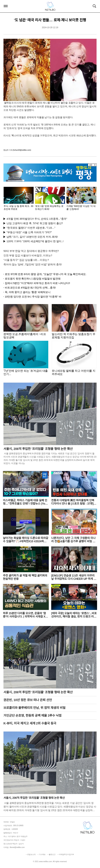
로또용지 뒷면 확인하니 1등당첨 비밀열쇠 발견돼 (33, 279)
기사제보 (42, 854)
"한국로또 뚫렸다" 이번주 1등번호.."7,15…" (31, 228)
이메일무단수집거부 (66, 854)
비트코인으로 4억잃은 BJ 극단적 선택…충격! (30, 288)
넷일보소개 (31, 854)
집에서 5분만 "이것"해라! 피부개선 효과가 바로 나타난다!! (37, 283)
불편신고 (52, 854)
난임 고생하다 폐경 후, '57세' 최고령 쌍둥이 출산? (35, 223)
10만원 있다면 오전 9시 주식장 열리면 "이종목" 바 (33, 297)
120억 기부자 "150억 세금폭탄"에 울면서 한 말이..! (35, 241)
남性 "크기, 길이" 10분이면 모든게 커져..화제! (32, 237)
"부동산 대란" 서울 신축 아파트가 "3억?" (29, 232)
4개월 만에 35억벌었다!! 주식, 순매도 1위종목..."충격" (37, 219)
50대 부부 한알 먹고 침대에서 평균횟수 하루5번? (31, 251)
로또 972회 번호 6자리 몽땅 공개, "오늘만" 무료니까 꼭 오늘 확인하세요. (46, 274)
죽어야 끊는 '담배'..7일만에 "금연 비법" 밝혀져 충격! (33, 264)
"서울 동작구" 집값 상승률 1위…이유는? (26, 260)
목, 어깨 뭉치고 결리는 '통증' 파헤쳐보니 (28, 292)
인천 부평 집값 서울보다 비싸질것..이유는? (28, 255)
